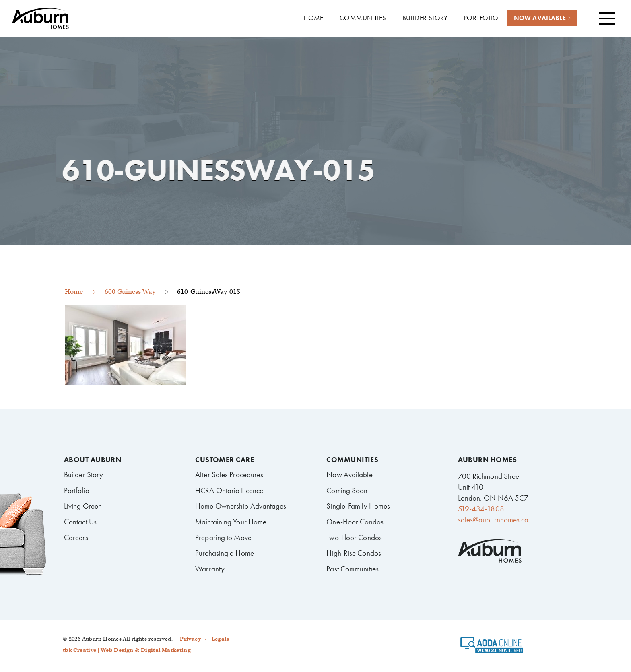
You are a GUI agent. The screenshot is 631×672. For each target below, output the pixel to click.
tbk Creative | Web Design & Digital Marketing (127, 650)
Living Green (83, 506)
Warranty (210, 569)
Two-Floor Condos (354, 537)
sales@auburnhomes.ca (493, 520)
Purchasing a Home (225, 553)
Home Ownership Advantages (241, 506)
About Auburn (93, 460)
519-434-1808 (481, 509)
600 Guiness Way (130, 292)
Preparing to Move (223, 537)
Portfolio (77, 490)
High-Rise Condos (354, 553)
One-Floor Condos (355, 522)
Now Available (349, 475)
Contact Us (80, 522)
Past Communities (353, 569)
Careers (76, 537)
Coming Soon (347, 490)
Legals (220, 639)
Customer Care (225, 460)
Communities (352, 460)
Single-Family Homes (358, 506)
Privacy (190, 639)
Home (74, 292)
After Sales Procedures (229, 475)
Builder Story (84, 475)
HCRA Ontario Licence (229, 490)
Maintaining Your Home (231, 522)
